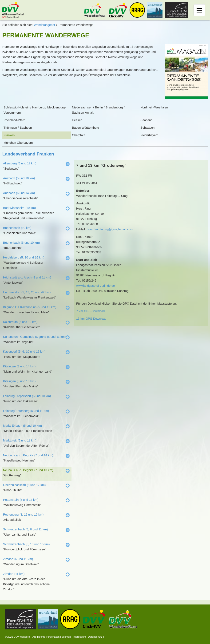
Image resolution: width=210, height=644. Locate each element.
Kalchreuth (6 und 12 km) (20, 322)
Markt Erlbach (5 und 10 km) (22, 426)
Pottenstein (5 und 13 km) (21, 500)
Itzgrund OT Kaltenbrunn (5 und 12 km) (30, 307)
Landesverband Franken (28, 154)
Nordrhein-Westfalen (154, 107)
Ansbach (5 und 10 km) (19, 178)
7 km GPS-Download (90, 311)
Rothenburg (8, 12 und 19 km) (23, 515)
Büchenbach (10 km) (17, 228)
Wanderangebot (44, 25)
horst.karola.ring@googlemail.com (110, 229)
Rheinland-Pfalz (14, 120)
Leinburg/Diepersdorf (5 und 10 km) (27, 396)
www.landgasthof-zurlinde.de (95, 286)
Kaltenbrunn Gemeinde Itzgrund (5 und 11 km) (34, 337)
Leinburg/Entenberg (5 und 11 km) (26, 411)
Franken (9, 135)
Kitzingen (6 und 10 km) (19, 381)
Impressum (79, 637)
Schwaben (147, 128)
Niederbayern (149, 135)
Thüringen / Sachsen (18, 128)
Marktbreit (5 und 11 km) (20, 440)
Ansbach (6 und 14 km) (19, 193)
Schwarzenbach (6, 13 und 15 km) (26, 544)
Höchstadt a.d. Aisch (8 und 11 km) (27, 277)
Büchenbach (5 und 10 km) (21, 243)
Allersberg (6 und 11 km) (20, 163)
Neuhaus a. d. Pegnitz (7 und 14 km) (28, 455)
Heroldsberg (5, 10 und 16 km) (24, 257)
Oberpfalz (79, 135)
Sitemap (66, 637)
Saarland (146, 120)
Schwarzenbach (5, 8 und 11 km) (25, 529)
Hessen (77, 120)
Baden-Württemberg (85, 128)
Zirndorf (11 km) (14, 574)
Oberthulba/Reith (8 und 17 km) (24, 485)
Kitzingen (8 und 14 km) (19, 366)
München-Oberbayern (18, 143)
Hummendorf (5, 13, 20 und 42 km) (27, 292)
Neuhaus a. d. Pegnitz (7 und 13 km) (28, 470)
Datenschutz (95, 637)
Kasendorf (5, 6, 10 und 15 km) (24, 352)
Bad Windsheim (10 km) (19, 208)
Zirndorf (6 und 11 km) (18, 559)
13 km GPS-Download (91, 319)
